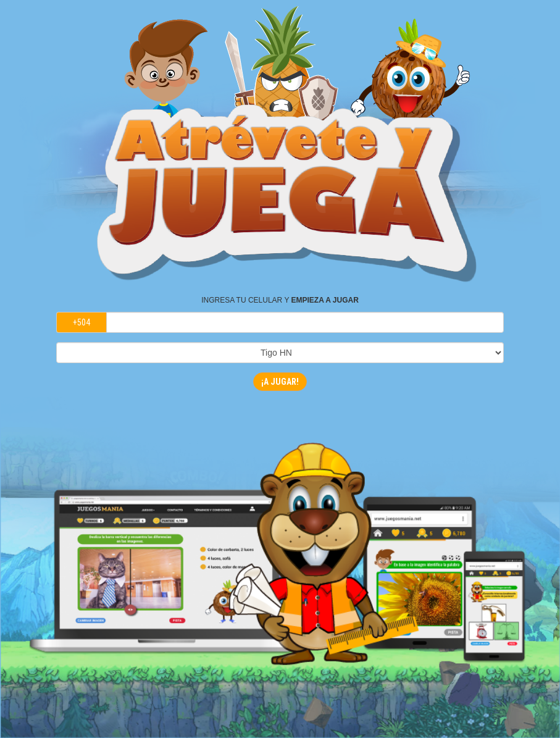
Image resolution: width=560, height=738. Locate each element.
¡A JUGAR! (280, 382)
